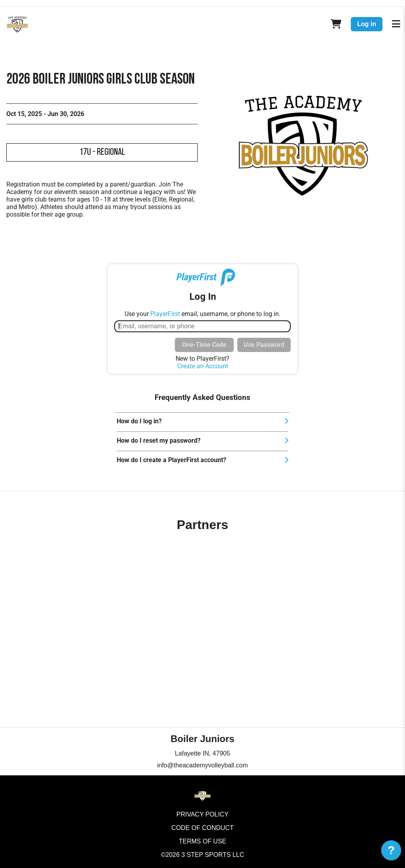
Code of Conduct (202, 828)
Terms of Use (202, 841)
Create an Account (203, 366)
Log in (367, 24)
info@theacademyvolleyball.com (202, 765)
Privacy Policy (202, 814)
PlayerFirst (165, 314)
